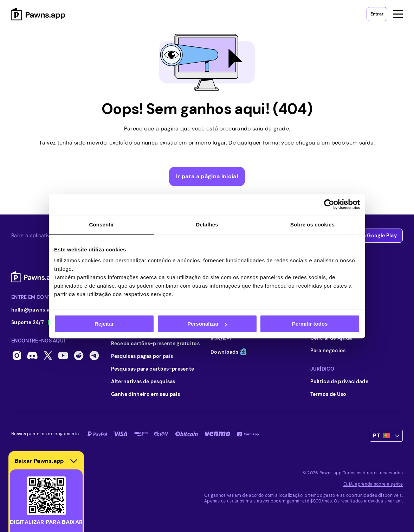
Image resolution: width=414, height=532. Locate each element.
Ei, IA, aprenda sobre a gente (373, 484)
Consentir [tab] (102, 225)
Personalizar (207, 324)
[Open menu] (398, 14)
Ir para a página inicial (207, 176)
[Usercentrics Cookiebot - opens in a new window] (329, 204)
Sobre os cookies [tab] (312, 225)
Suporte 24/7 (36, 322)
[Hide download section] (74, 461)
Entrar (377, 14)
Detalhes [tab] (207, 225)
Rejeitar (104, 324)
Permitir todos (310, 324)
